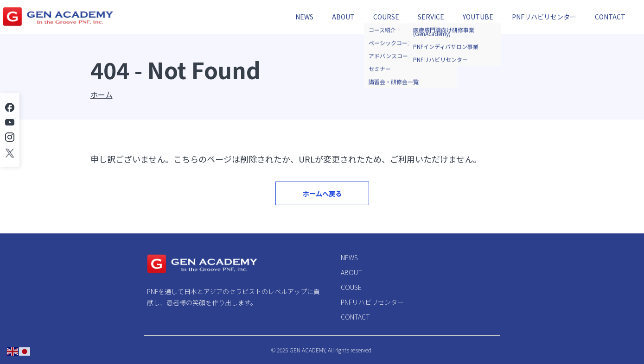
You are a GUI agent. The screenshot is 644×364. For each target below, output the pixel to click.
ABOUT (343, 17)
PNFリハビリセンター (544, 17)
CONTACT (610, 17)
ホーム (102, 94)
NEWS (304, 17)
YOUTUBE (478, 17)
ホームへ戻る (322, 200)
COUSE (351, 287)
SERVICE (431, 17)
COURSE (386, 17)
